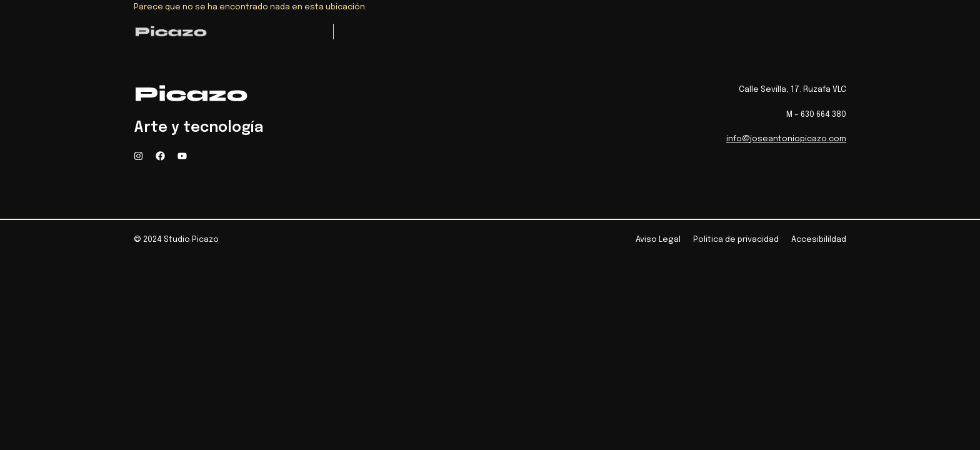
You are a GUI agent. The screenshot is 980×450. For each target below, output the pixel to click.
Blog (601, 32)
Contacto (659, 32)
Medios (484, 32)
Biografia (546, 32)
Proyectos (419, 32)
